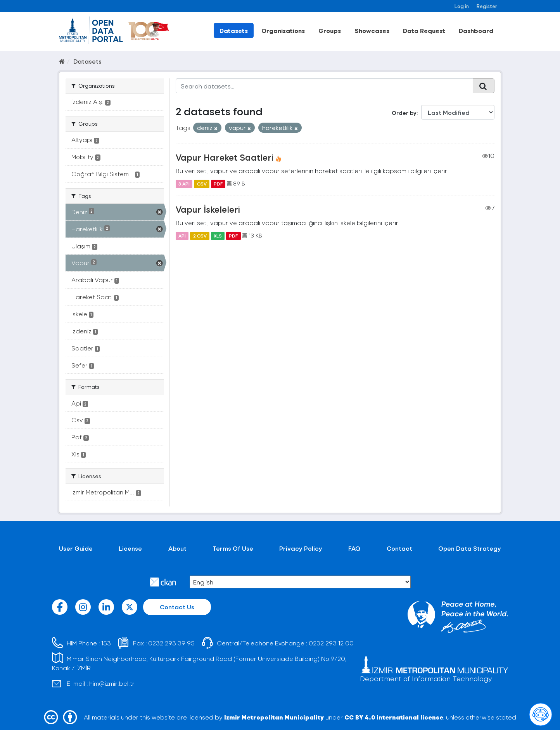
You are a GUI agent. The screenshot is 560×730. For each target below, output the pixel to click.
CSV (202, 184)
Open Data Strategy (470, 548)
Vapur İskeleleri (208, 209)
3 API (184, 184)
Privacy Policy (301, 548)
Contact (399, 548)
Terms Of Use (233, 548)
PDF (218, 184)
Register (487, 6)
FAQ (354, 548)
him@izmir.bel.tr (112, 683)
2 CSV (200, 236)
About (177, 548)
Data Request (424, 30)
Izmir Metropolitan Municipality (274, 717)
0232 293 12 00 (331, 643)
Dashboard (476, 30)
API (182, 236)
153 (106, 643)
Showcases (372, 30)
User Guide (76, 548)
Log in (462, 6)
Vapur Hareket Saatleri (225, 157)
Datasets (234, 30)
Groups (330, 30)
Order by (404, 113)
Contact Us (177, 607)
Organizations (283, 30)
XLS (218, 236)
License (130, 548)
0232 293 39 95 (171, 643)
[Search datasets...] (324, 86)
